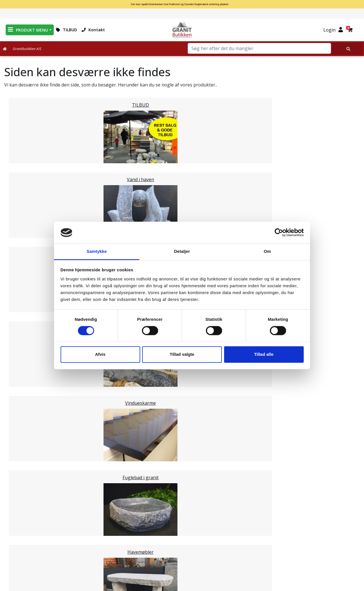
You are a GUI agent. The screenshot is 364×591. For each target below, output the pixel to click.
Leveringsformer (182, 523)
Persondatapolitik (183, 564)
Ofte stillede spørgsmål (182, 537)
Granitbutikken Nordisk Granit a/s (298, 506)
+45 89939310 (302, 547)
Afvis (100, 354)
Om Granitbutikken (182, 530)
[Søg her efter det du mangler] (347, 49)
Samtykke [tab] (97, 251)
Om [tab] (267, 251)
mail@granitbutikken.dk (302, 535)
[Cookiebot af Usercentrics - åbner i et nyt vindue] (279, 233)
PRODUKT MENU (28, 30)
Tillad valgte (182, 354)
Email (156, 468)
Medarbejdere (182, 516)
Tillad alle (264, 354)
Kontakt (93, 30)
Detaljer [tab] (182, 251)
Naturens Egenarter (183, 544)
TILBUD (67, 30)
